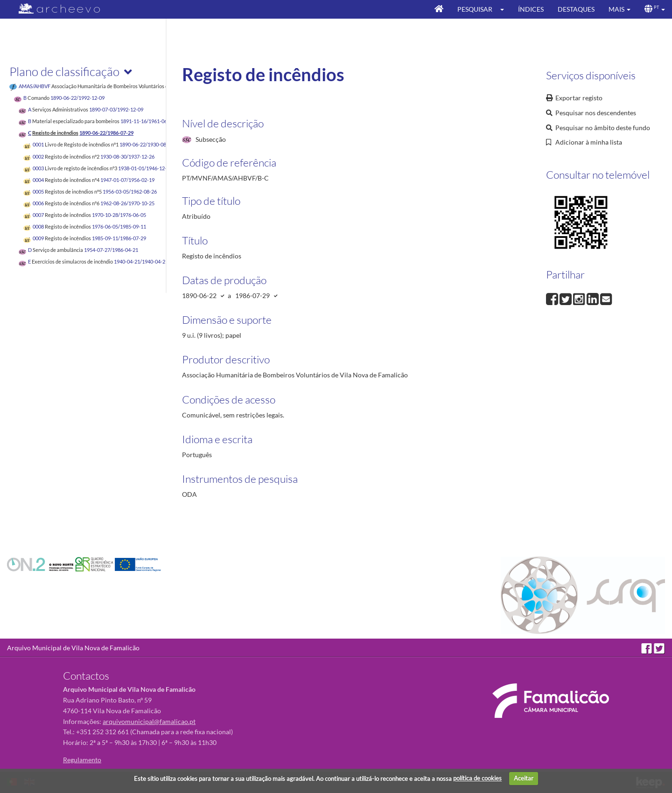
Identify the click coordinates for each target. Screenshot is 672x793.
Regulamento (82, 760)
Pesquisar (475, 9)
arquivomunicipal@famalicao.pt (149, 721)
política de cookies (477, 778)
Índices (531, 9)
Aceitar (524, 778)
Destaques (576, 9)
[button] (505, 9)
